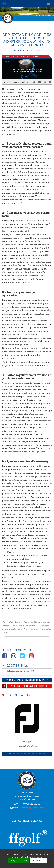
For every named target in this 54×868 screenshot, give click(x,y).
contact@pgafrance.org (32, 808)
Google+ (45, 82)
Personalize (39, 861)
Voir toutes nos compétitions (25, 686)
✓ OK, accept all (18, 861)
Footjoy (27, 741)
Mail (50, 82)
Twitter (34, 82)
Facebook (39, 82)
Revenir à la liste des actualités (21, 56)
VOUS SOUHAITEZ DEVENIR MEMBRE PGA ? (27, 680)
